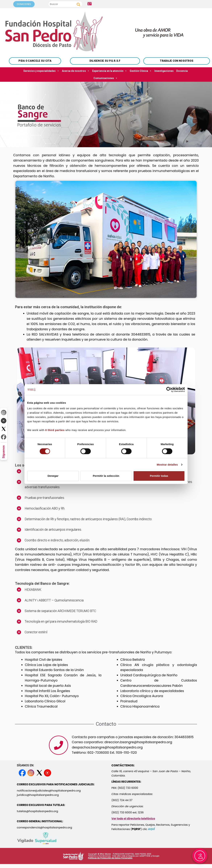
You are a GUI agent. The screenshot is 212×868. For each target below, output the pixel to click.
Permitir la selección (106, 476)
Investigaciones (164, 71)
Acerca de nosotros (76, 71)
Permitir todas (159, 476)
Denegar (53, 476)
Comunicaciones (106, 78)
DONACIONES (24, 4)
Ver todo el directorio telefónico (133, 819)
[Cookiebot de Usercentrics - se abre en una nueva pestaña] (169, 389)
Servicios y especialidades (41, 71)
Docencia (182, 71)
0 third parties (55, 430)
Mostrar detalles (167, 465)
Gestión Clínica (141, 71)
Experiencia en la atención (110, 71)
